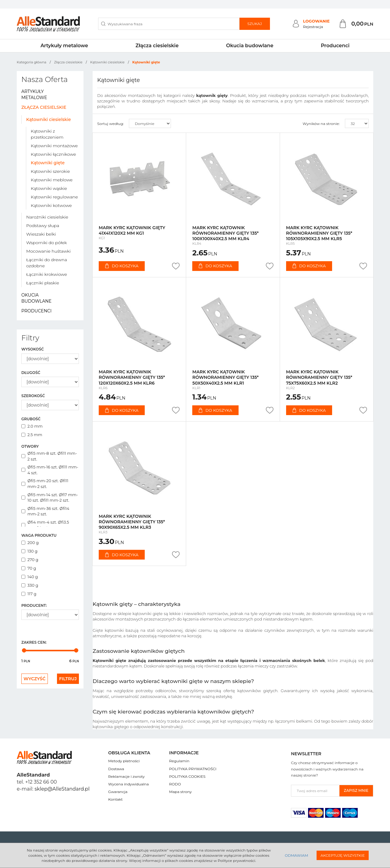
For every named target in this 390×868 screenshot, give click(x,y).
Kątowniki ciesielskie (49, 119)
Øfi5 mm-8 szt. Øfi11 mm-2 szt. (49, 456)
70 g (29, 568)
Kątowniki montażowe (54, 146)
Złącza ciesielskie (157, 46)
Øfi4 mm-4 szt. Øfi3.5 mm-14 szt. (45, 525)
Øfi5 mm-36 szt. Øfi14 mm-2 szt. (45, 511)
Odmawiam (296, 855)
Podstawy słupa (43, 226)
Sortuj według (110, 124)
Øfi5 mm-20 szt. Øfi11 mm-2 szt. (45, 484)
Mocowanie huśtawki (48, 251)
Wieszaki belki (41, 234)
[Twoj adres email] (315, 791)
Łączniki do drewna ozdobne (47, 263)
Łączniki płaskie (43, 283)
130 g (29, 551)
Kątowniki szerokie (50, 171)
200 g (30, 542)
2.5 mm (32, 435)
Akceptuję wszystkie (343, 855)
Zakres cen (34, 642)
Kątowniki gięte (48, 163)
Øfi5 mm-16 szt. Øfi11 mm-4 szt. (50, 470)
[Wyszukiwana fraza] (169, 24)
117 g (29, 594)
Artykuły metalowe (64, 46)
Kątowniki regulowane (54, 197)
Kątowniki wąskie (49, 188)
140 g (30, 577)
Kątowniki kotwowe (51, 205)
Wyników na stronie (321, 124)
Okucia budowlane (250, 46)
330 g (30, 585)
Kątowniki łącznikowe (53, 154)
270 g (30, 560)
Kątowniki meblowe (52, 180)
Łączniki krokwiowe (47, 274)
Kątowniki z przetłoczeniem (47, 134)
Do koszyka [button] (122, 266)
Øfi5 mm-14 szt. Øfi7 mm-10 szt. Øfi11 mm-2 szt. (50, 498)
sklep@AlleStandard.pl (62, 789)
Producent (34, 605)
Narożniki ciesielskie (47, 217)
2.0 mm (32, 426)
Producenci (335, 46)
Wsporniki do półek (46, 243)
